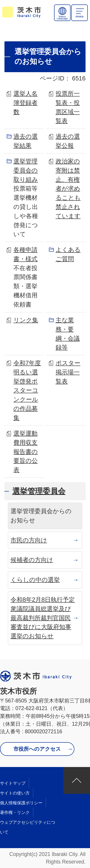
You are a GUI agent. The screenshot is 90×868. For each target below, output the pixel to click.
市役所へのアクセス (37, 749)
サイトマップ (13, 783)
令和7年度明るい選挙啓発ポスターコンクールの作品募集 (27, 390)
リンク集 (26, 320)
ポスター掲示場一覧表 (68, 372)
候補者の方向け (32, 560)
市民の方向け (29, 540)
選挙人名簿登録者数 (25, 103)
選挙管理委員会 (39, 491)
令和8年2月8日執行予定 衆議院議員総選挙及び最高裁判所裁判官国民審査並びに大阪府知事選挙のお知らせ (43, 618)
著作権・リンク (15, 812)
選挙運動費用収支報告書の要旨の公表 (26, 452)
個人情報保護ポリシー (21, 803)
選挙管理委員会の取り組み (26, 170)
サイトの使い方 (15, 793)
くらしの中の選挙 (35, 580)
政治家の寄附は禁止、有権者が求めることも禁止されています (68, 189)
